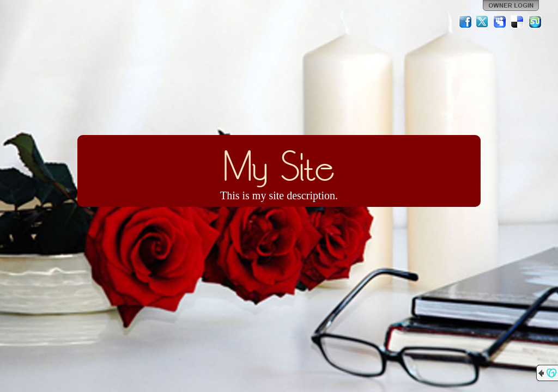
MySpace (500, 22)
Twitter (483, 22)
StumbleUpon (535, 22)
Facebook (465, 22)
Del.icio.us (518, 22)
